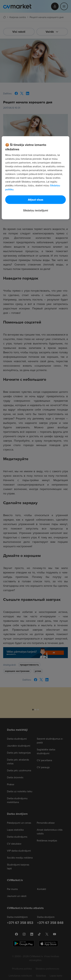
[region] (35, 178)
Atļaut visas (36, 200)
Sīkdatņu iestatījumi (36, 210)
